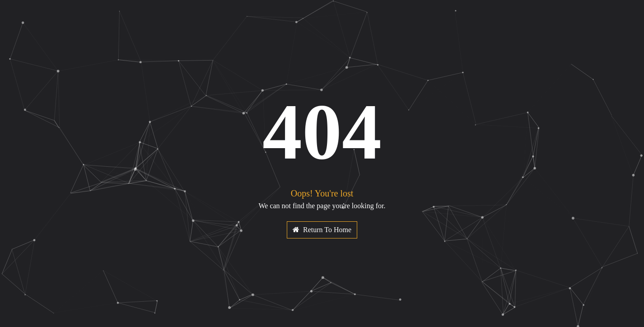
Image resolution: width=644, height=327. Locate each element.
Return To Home (322, 230)
